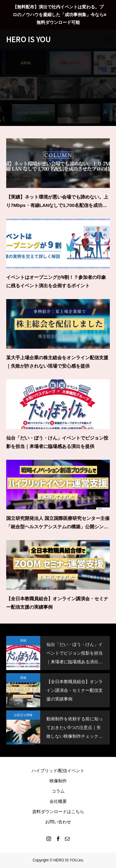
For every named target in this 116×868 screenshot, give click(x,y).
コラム (58, 791)
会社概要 (58, 801)
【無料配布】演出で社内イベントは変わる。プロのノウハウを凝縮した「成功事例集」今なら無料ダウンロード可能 (58, 15)
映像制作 (58, 781)
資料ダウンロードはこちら (58, 812)
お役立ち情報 (23, 715)
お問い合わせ (58, 822)
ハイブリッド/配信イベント (58, 771)
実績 (23, 640)
